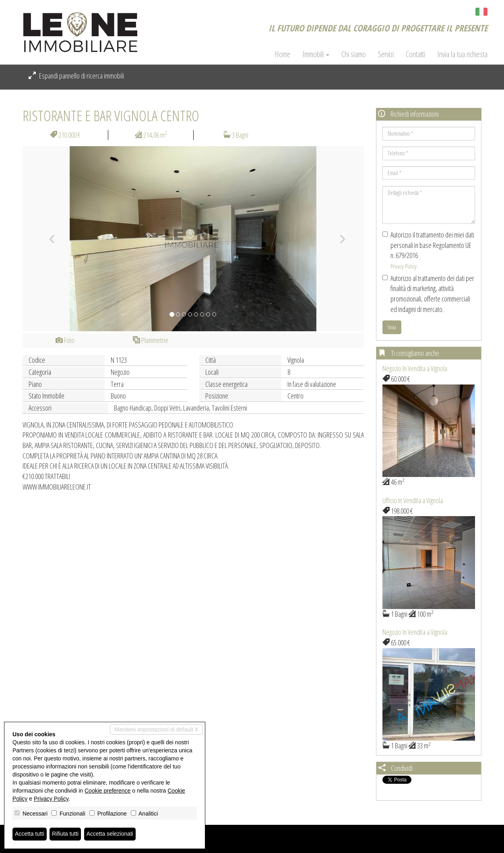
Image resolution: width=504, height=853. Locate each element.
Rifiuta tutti (66, 834)
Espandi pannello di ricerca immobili (76, 76)
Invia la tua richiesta (462, 54)
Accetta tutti (30, 834)
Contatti (415, 54)
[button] (48, 239)
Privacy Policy (404, 266)
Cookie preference (107, 791)
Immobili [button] (316, 54)
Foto (65, 340)
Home (282, 54)
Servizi (386, 54)
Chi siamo (354, 54)
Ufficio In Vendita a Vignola (413, 500)
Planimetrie (151, 340)
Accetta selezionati (110, 834)
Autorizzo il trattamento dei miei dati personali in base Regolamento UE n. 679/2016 (428, 250)
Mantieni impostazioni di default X (156, 729)
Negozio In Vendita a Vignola (415, 368)
